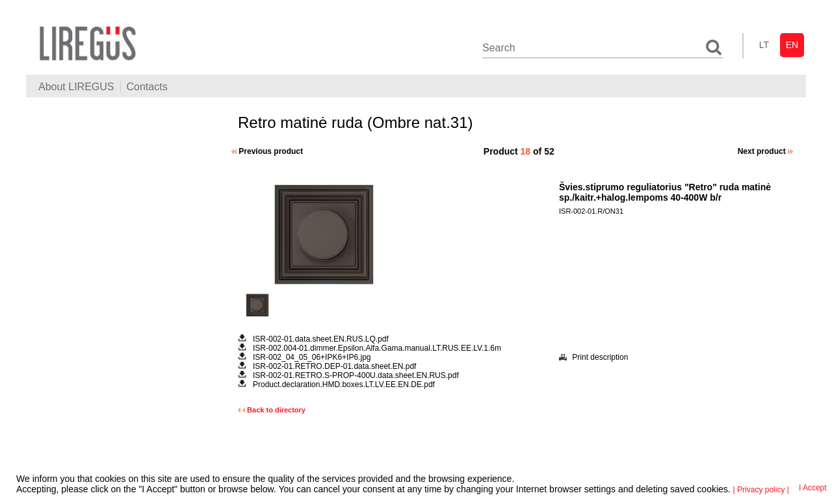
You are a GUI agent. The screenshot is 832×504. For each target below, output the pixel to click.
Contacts (147, 87)
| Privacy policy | (761, 490)
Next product (765, 151)
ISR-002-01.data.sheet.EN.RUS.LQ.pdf (321, 339)
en (792, 45)
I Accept (813, 488)
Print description (593, 357)
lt (764, 45)
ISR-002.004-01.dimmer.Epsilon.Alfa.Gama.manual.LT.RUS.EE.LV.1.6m (377, 348)
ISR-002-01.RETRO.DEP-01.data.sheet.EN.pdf (334, 366)
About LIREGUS (76, 87)
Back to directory (272, 410)
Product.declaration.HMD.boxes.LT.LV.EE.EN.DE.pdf (344, 384)
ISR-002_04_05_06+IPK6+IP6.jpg (312, 357)
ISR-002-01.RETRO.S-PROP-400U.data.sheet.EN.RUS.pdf (356, 375)
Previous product (267, 151)
